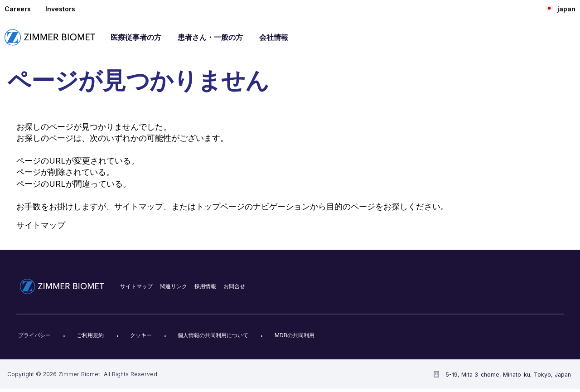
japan (561, 9)
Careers (18, 9)
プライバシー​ (34, 335)
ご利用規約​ (90, 335)
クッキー (141, 335)
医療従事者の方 (136, 37)
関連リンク (174, 286)
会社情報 (274, 37)
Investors (60, 9)
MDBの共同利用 (295, 335)
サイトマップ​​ (136, 286)
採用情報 (205, 286)
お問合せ (234, 286)
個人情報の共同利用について (213, 335)
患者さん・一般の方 (210, 37)
